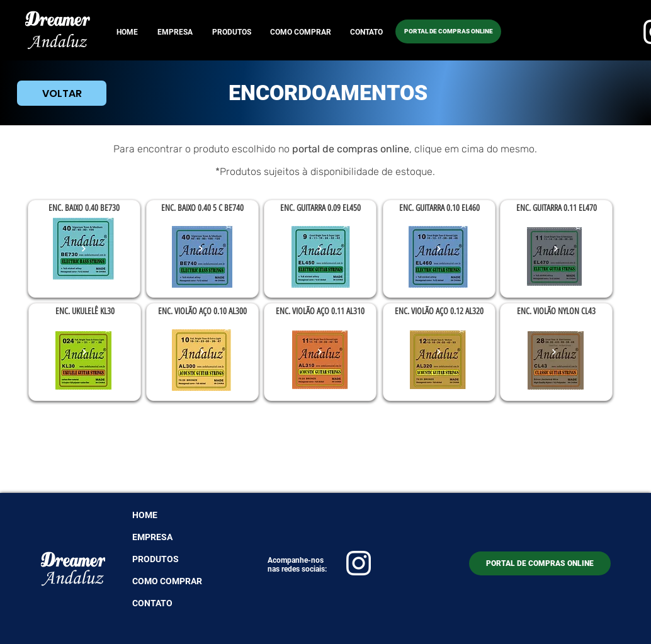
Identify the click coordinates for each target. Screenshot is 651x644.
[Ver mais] (84, 249)
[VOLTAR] (62, 93)
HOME (145, 515)
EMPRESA (152, 537)
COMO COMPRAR (167, 581)
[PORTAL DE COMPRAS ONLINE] (448, 31)
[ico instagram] (359, 563)
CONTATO (152, 603)
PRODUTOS (156, 559)
